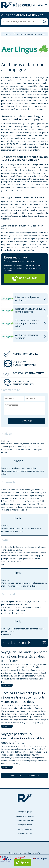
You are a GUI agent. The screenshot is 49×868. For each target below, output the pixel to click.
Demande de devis (25, 833)
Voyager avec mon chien (25, 816)
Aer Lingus (11, 164)
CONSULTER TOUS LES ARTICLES (24, 775)
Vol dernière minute (25, 829)
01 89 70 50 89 (25, 278)
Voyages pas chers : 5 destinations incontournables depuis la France (23, 738)
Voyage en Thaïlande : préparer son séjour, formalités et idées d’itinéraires (24, 656)
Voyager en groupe (25, 812)
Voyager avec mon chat (25, 820)
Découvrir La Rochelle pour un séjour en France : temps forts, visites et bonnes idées (23, 697)
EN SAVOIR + (7, 685)
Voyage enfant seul (25, 825)
